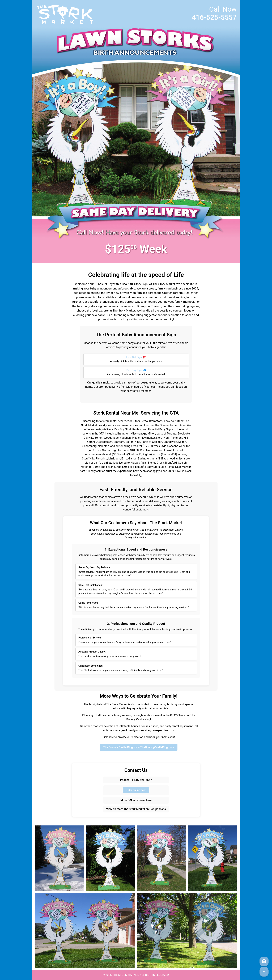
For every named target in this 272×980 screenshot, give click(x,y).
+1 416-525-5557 (141, 780)
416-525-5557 (214, 17)
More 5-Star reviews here (136, 800)
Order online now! (136, 790)
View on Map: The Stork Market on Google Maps (136, 809)
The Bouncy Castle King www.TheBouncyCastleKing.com (139, 747)
